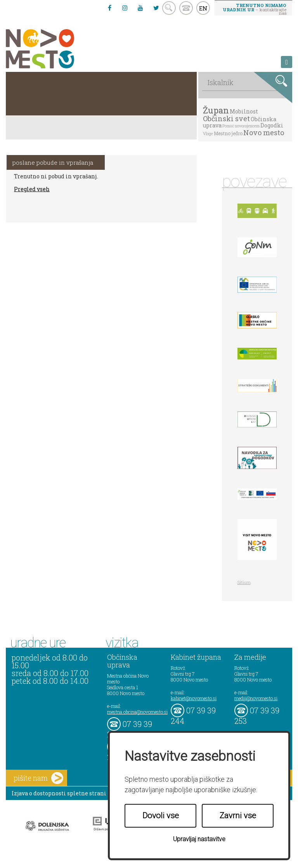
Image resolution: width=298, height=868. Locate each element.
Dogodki (272, 125)
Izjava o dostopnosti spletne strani (59, 793)
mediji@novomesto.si (256, 698)
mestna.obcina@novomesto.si (137, 712)
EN (203, 8)
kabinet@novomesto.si (194, 698)
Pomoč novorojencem (241, 126)
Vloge (208, 134)
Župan (216, 110)
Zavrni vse (238, 816)
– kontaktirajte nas (255, 9)
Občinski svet (226, 119)
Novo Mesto (58, 49)
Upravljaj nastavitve (199, 839)
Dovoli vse (161, 816)
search (169, 8)
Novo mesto (264, 132)
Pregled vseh (32, 189)
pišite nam (38, 778)
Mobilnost (244, 111)
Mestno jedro (228, 133)
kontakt (186, 8)
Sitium (244, 582)
